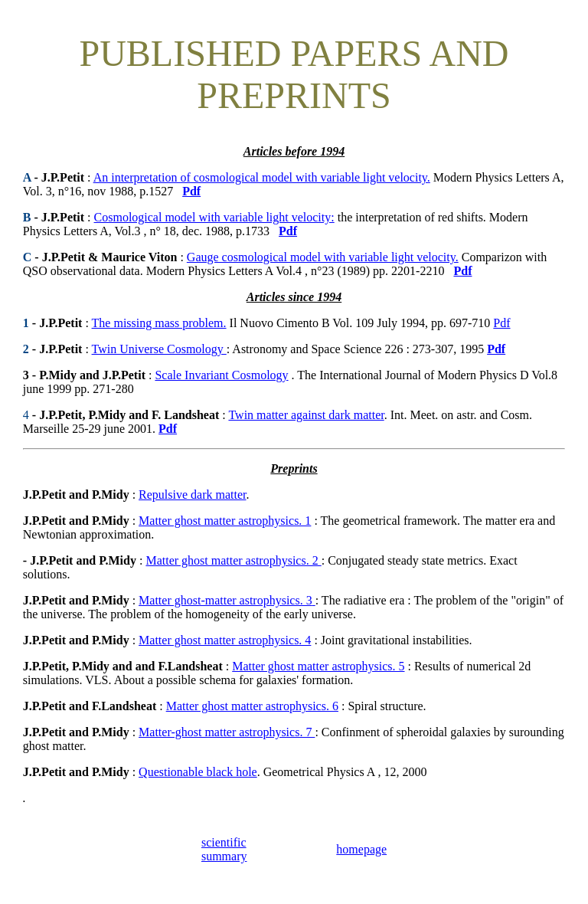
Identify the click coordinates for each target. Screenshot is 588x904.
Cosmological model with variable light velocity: (214, 217)
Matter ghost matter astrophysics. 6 (252, 706)
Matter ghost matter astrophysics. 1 (225, 521)
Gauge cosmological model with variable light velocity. (323, 257)
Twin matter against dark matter (306, 415)
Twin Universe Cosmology (159, 349)
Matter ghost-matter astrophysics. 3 (225, 600)
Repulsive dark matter (192, 495)
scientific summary (224, 849)
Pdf (501, 323)
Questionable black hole (198, 772)
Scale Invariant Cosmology (221, 375)
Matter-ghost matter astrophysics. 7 (227, 732)
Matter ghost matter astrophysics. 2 (233, 560)
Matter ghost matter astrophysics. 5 (318, 666)
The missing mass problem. (159, 323)
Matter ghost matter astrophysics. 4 (225, 640)
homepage (361, 849)
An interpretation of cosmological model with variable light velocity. (262, 177)
